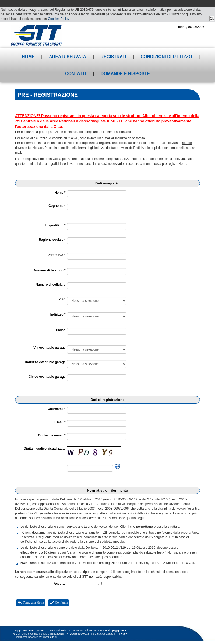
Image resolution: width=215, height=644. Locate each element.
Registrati (113, 57)
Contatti (76, 74)
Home (28, 57)
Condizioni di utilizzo (166, 57)
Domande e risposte (125, 74)
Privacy (122, 634)
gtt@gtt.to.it (119, 630)
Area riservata (68, 57)
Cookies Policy (58, 19)
